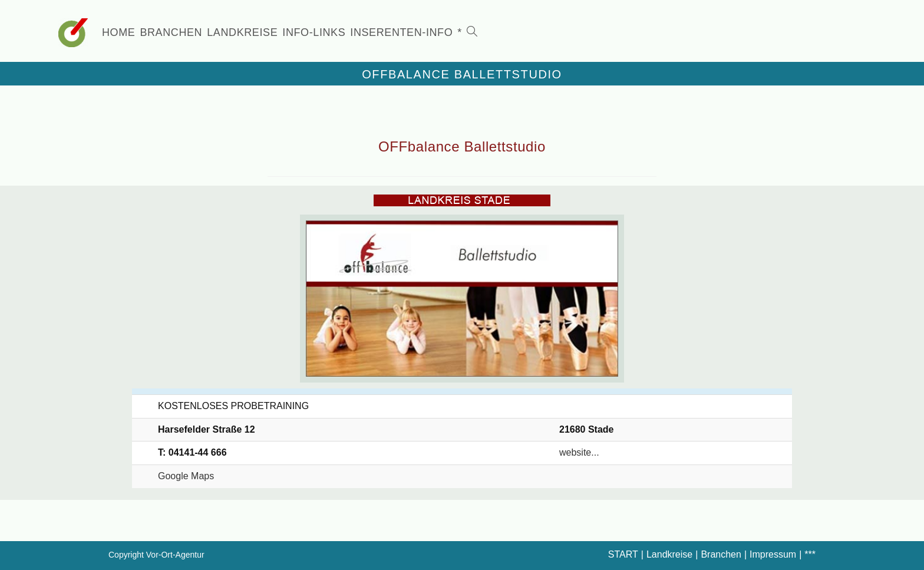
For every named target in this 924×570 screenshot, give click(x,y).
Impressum (773, 554)
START (623, 554)
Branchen (721, 554)
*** (810, 554)
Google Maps (186, 476)
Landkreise (669, 554)
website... (579, 452)
